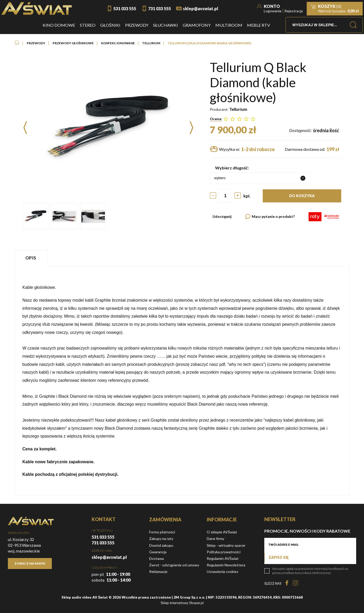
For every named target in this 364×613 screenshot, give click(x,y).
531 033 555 (125, 9)
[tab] (32, 258)
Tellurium (238, 109)
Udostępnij (222, 216)
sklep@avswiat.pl (201, 9)
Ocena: (216, 119)
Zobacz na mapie (30, 563)
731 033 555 (159, 9)
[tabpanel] (182, 381)
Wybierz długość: (232, 168)
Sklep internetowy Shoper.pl (182, 603)
